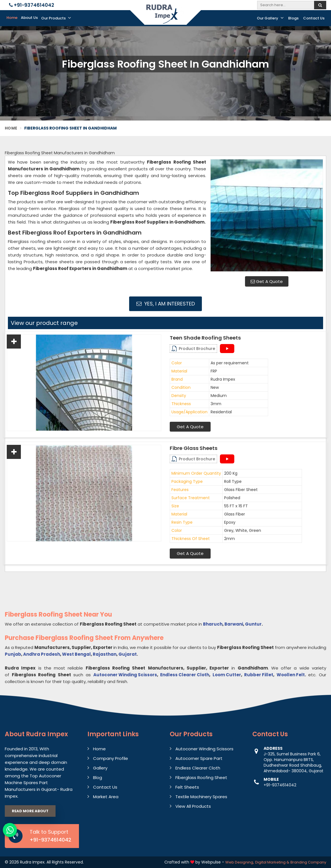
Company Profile (111, 758)
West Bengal (76, 654)
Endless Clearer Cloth (185, 675)
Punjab (13, 654)
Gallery (100, 768)
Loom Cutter (227, 675)
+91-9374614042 (32, 5)
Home (12, 18)
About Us (29, 18)
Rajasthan (105, 654)
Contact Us (314, 18)
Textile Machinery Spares (201, 797)
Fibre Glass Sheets (194, 448)
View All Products (193, 806)
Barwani (234, 624)
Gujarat (128, 654)
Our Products (56, 18)
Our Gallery (270, 18)
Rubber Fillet (259, 675)
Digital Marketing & (272, 862)
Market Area (106, 797)
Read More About (30, 811)
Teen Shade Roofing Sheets (205, 338)
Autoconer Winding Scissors (125, 675)
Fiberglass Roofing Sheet (201, 777)
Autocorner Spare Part (199, 758)
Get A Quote (267, 281)
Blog (98, 777)
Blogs (293, 18)
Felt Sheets (187, 787)
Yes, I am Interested (166, 304)
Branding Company (308, 862)
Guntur (253, 624)
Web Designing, (240, 862)
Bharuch (213, 624)
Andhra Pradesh (42, 654)
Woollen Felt (291, 675)
